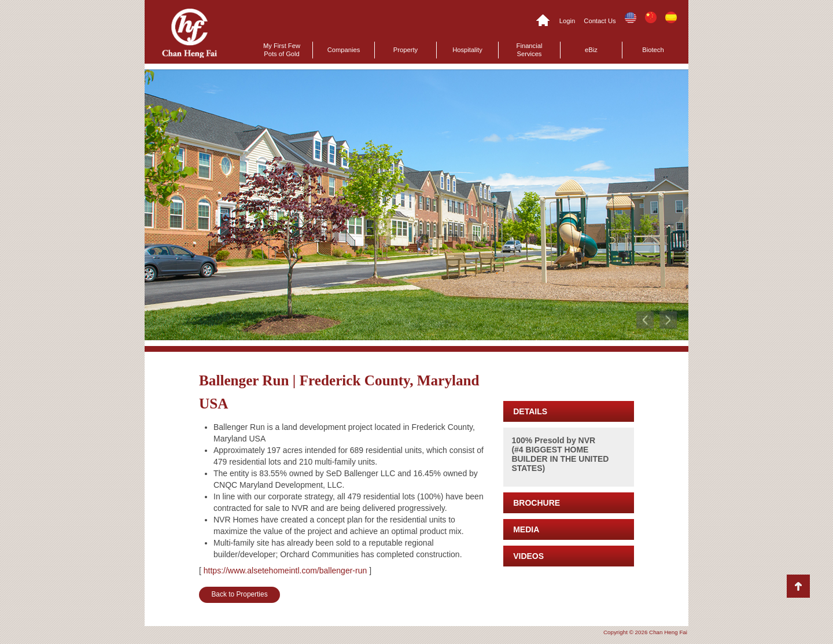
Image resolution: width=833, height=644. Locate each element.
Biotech (653, 50)
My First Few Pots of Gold (282, 49)
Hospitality (467, 50)
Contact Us (600, 21)
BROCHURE (537, 503)
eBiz (591, 50)
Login (567, 21)
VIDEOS (528, 556)
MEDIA (526, 529)
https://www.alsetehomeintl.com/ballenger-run (285, 571)
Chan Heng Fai (189, 33)
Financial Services (530, 49)
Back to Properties (239, 594)
